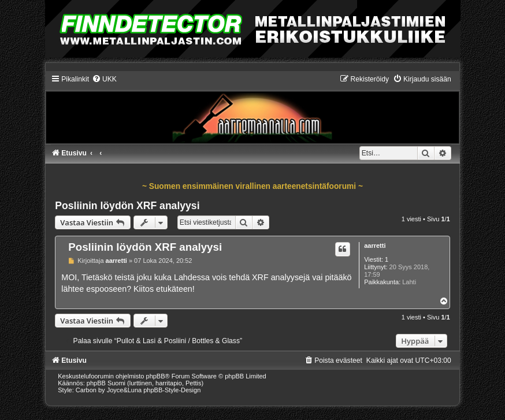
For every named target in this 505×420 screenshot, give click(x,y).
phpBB (156, 376)
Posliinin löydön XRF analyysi (127, 206)
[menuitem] (104, 79)
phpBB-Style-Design (172, 390)
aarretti (375, 246)
